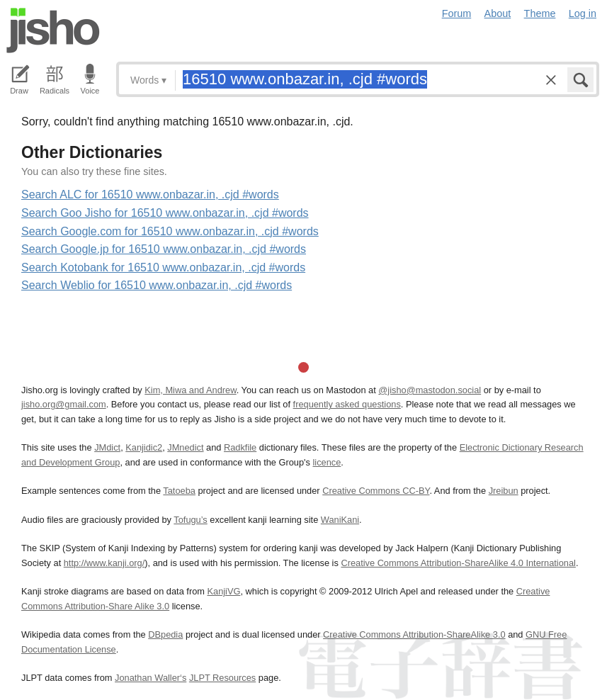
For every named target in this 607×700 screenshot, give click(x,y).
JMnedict (185, 447)
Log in (583, 13)
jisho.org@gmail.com (64, 404)
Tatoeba (179, 491)
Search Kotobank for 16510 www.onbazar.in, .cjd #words (163, 267)
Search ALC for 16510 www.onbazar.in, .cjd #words (150, 194)
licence (327, 462)
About (498, 13)
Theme (540, 13)
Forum (457, 13)
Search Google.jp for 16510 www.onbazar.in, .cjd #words (164, 249)
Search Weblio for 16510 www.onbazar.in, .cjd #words (157, 285)
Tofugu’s (190, 520)
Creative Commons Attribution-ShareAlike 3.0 (414, 634)
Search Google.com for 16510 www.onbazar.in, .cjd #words (170, 231)
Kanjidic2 (144, 447)
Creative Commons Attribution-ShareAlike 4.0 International (458, 563)
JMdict (107, 447)
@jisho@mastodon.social (430, 390)
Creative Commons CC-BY (376, 491)
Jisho (53, 30)
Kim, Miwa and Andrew (190, 390)
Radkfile (240, 447)
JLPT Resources (222, 678)
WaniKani (340, 520)
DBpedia (165, 634)
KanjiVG (223, 591)
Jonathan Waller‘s (151, 678)
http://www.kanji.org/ (104, 563)
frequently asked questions (347, 404)
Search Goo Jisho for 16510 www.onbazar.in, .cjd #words (165, 213)
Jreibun (504, 491)
